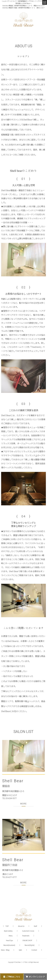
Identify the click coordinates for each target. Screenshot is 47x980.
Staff (35, 926)
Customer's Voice (28, 931)
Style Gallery (8, 931)
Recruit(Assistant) (9, 945)
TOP (7, 926)
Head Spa (9, 940)
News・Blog (5, 950)
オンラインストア (37, 977)
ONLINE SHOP (27, 940)
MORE (23, 804)
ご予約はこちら (13, 977)
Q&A (20, 950)
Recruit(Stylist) (30, 945)
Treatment (26, 936)
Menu (11, 936)
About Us (21, 926)
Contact (34, 950)
